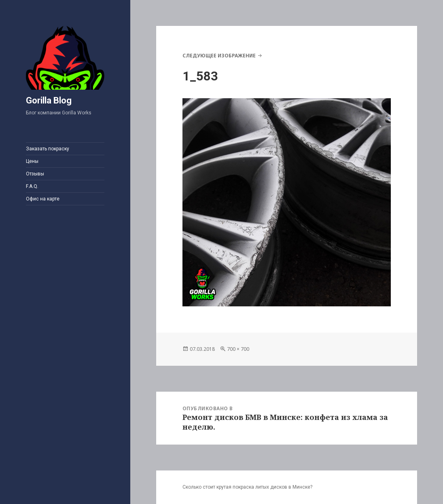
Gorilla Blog (49, 100)
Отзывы (35, 174)
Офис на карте (43, 199)
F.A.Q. (32, 186)
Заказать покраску (48, 149)
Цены (32, 161)
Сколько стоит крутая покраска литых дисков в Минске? (247, 487)
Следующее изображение (219, 56)
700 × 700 (238, 349)
